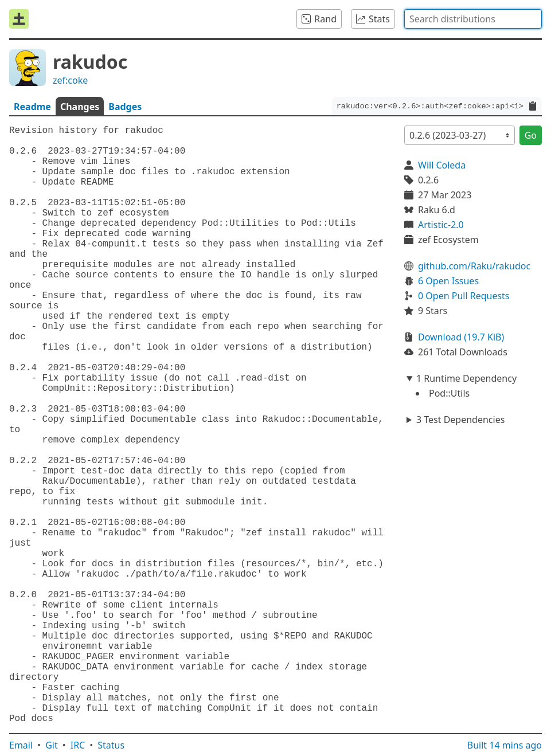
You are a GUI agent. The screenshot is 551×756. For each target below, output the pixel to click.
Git (52, 745)
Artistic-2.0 (441, 225)
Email (21, 745)
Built (505, 745)
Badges (125, 107)
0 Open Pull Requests (464, 296)
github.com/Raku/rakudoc (474, 266)
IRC (78, 745)
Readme (32, 107)
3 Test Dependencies (460, 420)
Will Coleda (442, 165)
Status (111, 745)
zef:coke (70, 80)
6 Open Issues (448, 281)
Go (531, 135)
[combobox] (473, 19)
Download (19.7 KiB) (461, 337)
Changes (80, 107)
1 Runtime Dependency (466, 378)
